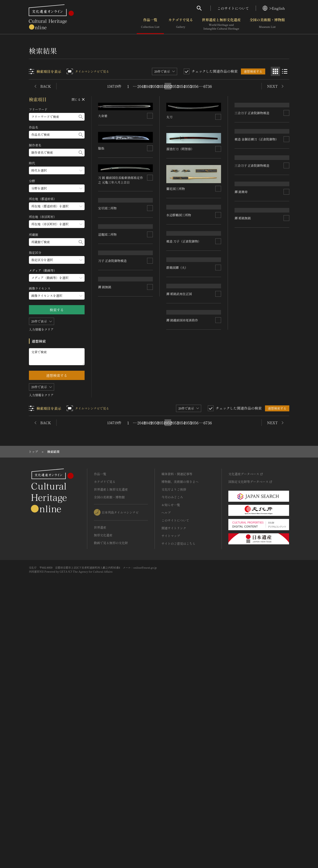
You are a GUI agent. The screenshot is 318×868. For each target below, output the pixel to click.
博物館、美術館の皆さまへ (180, 750)
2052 (168, 86)
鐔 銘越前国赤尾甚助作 (114, 656)
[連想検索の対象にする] (150, 116)
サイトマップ (171, 804)
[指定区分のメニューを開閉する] (57, 260)
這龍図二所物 (244, 189)
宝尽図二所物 (244, 135)
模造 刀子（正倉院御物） (116, 414)
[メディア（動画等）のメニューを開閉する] (57, 278)
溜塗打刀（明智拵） (180, 119)
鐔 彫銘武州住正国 (247, 464)
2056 (194, 86)
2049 (148, 86)
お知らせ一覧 (171, 773)
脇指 (101, 148)
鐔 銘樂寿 (173, 519)
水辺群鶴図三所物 (111, 259)
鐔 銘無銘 (105, 573)
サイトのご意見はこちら (178, 812)
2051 (161, 86)
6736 (208, 86)
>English (274, 8)
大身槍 (103, 116)
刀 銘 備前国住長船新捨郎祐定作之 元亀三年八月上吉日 (121, 180)
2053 (174, 86)
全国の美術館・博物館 (267, 24)
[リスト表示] (285, 71)
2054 (181, 86)
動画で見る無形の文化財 (111, 811)
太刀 (101, 212)
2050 (155, 86)
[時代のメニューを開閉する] (57, 170)
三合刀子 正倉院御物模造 (184, 254)
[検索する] (81, 117)
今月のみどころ (172, 765)
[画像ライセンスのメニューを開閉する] (57, 296)
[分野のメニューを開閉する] (57, 188)
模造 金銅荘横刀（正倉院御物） (120, 305)
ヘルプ (166, 781)
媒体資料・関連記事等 (177, 742)
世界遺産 (100, 796)
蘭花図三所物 (176, 158)
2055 (188, 86)
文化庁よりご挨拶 (174, 758)
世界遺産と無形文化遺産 (221, 24)
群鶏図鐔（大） (109, 492)
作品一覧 (150, 24)
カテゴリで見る (181, 24)
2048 (141, 86)
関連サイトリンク (174, 796)
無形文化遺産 (103, 803)
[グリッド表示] (275, 71)
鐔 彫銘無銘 (243, 544)
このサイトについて (233, 8)
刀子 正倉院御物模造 (249, 384)
